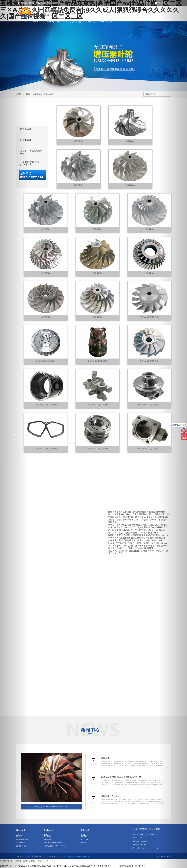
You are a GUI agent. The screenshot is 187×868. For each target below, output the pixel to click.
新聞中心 (91, 22)
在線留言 (84, 836)
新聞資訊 (84, 843)
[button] (14, 434)
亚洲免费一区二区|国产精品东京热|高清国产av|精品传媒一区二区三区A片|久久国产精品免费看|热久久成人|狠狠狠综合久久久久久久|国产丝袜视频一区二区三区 (73, 866)
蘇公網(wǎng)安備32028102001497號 (76, 856)
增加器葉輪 (26, 129)
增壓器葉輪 (38, 94)
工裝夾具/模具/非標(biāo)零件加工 (30, 163)
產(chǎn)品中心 (53, 22)
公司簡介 (37, 22)
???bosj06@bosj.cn (162, 3)
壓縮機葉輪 (49, 94)
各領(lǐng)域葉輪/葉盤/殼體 (31, 152)
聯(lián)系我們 (107, 22)
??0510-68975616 (143, 3)
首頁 (25, 22)
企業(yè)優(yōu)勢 (74, 22)
